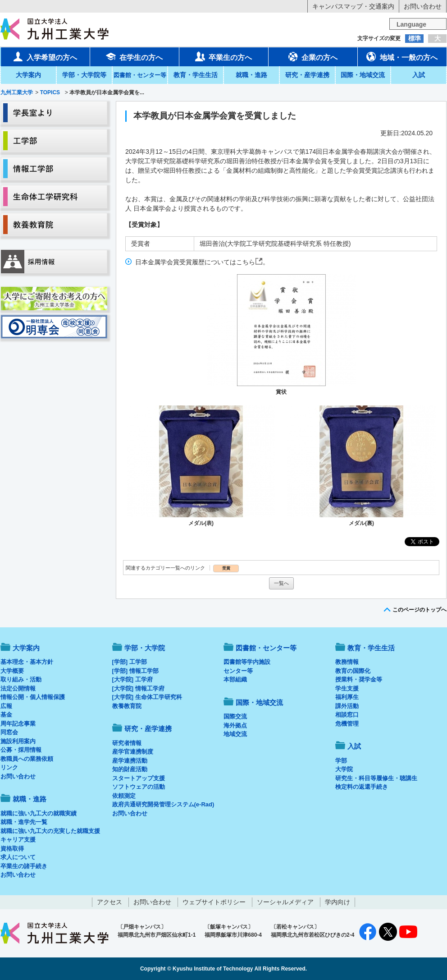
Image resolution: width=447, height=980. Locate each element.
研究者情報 (127, 743)
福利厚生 (347, 697)
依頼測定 (124, 796)
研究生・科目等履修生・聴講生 (376, 778)
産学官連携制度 (133, 752)
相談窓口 (347, 715)
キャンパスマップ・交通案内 (353, 6)
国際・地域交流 (363, 75)
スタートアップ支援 (139, 778)
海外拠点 (235, 725)
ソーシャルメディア (285, 902)
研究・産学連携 (307, 75)
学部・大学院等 (84, 75)
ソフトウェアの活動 (139, 787)
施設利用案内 (18, 741)
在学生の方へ (134, 56)
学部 (341, 761)
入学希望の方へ (45, 56)
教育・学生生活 (196, 75)
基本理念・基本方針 (27, 662)
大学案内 (28, 75)
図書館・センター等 (266, 648)
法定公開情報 (18, 688)
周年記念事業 (18, 724)
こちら (246, 262)
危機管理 (347, 724)
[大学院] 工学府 (132, 679)
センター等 (238, 671)
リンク (9, 767)
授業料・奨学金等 (359, 679)
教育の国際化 (353, 671)
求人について (18, 857)
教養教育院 (127, 706)
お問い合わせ (423, 6)
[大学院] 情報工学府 (138, 688)
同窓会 (9, 732)
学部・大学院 (145, 648)
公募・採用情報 (21, 750)
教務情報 (347, 662)
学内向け (338, 902)
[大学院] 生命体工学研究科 (147, 697)
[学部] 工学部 (130, 662)
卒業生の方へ (223, 56)
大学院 (344, 769)
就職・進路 (251, 75)
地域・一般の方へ (402, 56)
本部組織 (235, 679)
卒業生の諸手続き (24, 866)
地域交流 (235, 734)
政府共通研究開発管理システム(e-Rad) (163, 804)
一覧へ (281, 583)
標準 (415, 38)
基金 (6, 715)
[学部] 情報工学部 (135, 671)
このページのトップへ (420, 610)
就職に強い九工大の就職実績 (39, 813)
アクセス (109, 902)
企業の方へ (313, 56)
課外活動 (347, 706)
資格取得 (12, 849)
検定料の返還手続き (362, 787)
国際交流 (235, 716)
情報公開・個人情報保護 (33, 697)
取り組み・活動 (21, 679)
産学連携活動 (130, 761)
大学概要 (12, 671)
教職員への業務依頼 (27, 759)
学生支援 (347, 688)
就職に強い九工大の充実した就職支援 (50, 831)
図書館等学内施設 (247, 662)
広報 (6, 706)
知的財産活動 (130, 769)
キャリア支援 (18, 840)
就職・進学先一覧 (24, 822)
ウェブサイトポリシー (214, 902)
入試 (419, 75)
